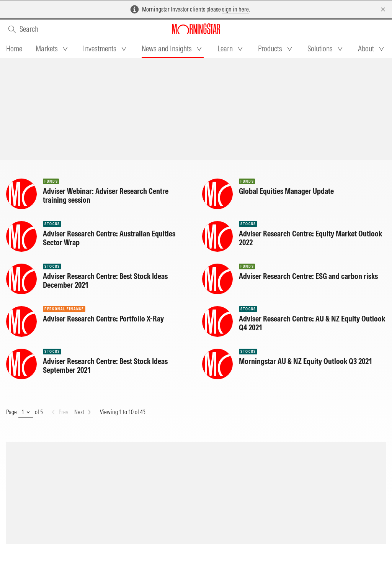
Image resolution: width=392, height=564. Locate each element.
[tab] (14, 49)
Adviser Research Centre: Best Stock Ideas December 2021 (105, 280)
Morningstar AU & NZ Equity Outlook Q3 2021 (305, 361)
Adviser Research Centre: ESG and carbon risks (308, 276)
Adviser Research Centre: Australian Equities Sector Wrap (109, 238)
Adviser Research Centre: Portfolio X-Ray (103, 319)
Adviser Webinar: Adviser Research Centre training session (106, 195)
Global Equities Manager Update (286, 191)
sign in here (235, 9)
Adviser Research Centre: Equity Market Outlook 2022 (310, 238)
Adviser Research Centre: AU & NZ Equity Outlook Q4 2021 (312, 323)
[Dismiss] (383, 9)
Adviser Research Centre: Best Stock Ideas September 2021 (105, 366)
